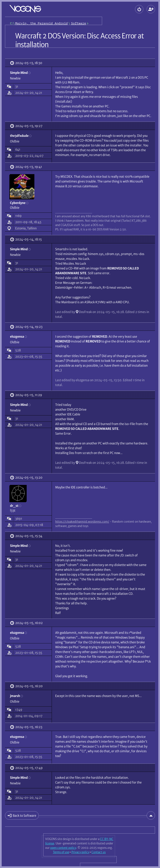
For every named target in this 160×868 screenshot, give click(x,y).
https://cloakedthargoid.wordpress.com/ (82, 522)
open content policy (63, 848)
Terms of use (61, 852)
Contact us (99, 852)
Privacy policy (80, 852)
